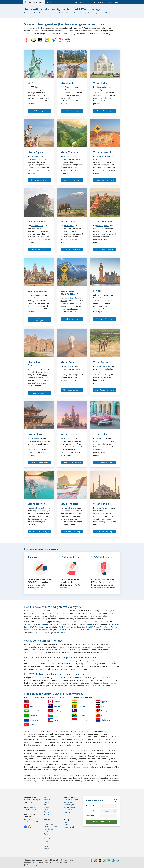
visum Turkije (102, 508)
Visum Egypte (35, 152)
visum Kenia (69, 226)
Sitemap (67, 825)
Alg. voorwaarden (70, 807)
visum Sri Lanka (37, 226)
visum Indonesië (38, 508)
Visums (49, 2)
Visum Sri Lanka (37, 221)
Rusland (30, 720)
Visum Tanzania (102, 362)
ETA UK (97, 291)
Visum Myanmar (103, 221)
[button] (108, 806)
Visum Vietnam (69, 152)
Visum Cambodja (38, 291)
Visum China (35, 434)
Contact (66, 814)
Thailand (102, 720)
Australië (54, 706)
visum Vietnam (70, 156)
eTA (80, 677)
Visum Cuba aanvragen (105, 462)
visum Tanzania (103, 366)
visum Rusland (70, 439)
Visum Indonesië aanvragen (39, 532)
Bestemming (91, 806)
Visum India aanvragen (105, 111)
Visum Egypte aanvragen (39, 180)
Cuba (53, 720)
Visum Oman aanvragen (72, 390)
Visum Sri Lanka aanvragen (39, 250)
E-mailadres (90, 816)
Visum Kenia (68, 221)
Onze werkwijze (69, 802)
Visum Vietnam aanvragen (72, 180)
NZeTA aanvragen (72, 319)
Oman (53, 715)
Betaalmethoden (70, 827)
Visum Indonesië (37, 504)
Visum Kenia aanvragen (72, 250)
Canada (68, 87)
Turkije (30, 725)
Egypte (101, 701)
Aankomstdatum (92, 811)
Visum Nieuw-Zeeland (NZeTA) (70, 292)
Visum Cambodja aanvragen (39, 320)
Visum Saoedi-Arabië (36, 364)
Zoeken (66, 822)
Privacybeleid (68, 810)
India (77, 701)
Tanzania (78, 715)
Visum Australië (102, 152)
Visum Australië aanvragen (105, 180)
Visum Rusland (69, 434)
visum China (36, 439)
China (101, 715)
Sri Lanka (78, 706)
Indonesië (79, 720)
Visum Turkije (101, 504)
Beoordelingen (81, 2)
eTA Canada (67, 83)
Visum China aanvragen (39, 462)
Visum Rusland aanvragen (72, 462)
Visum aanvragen (39, 393)
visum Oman (69, 366)
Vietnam (30, 706)
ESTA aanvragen (39, 111)
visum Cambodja (38, 295)
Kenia (101, 706)
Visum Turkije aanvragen (105, 532)
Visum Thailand (69, 504)
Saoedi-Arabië (33, 715)
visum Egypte (36, 156)
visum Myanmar (103, 226)
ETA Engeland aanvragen (105, 319)
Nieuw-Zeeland (81, 711)
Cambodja (55, 711)
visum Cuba (101, 439)
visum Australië (103, 156)
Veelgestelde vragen (96, 2)
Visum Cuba (100, 434)
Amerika (30, 701)
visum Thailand (70, 508)
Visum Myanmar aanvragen (105, 250)
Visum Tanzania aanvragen (105, 390)
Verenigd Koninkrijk (106, 711)
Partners (67, 812)
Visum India (100, 83)
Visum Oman (68, 362)
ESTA (31, 83)
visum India (101, 87)
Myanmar (31, 711)
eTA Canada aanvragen (72, 111)
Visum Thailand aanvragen (72, 532)
